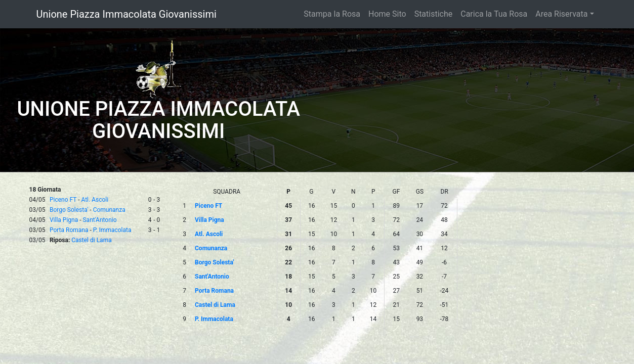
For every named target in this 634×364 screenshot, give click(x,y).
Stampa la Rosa (332, 14)
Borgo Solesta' (69, 210)
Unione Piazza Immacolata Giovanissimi (126, 14)
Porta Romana (69, 230)
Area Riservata (561, 14)
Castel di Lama (91, 240)
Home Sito (387, 14)
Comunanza (109, 210)
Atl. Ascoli (95, 200)
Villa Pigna (64, 220)
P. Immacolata (112, 230)
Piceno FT (63, 200)
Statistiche (434, 14)
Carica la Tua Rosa (494, 14)
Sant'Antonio (99, 220)
